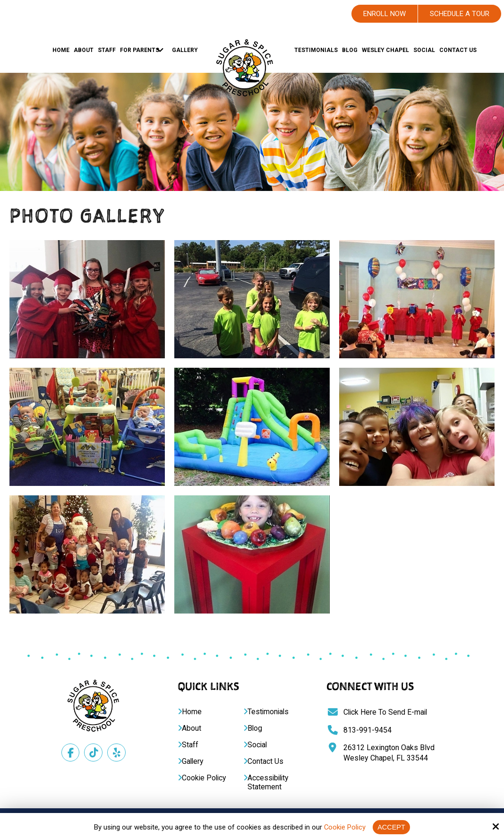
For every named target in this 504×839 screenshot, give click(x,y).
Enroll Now (384, 14)
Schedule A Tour (460, 14)
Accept (392, 827)
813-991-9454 (367, 730)
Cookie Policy (345, 827)
